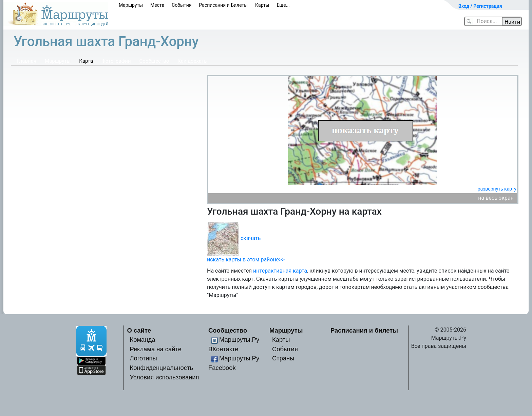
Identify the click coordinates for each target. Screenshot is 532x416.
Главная (27, 61)
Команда (142, 340)
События (182, 5)
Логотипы (143, 358)
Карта (86, 61)
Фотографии (116, 61)
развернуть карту (497, 189)
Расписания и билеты (364, 330)
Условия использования (164, 377)
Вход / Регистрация (480, 6)
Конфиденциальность (161, 368)
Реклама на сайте (156, 349)
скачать (251, 238)
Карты (262, 5)
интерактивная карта (280, 271)
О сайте (139, 330)
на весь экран (496, 198)
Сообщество (154, 61)
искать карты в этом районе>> (246, 260)
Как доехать (192, 61)
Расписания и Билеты (223, 5)
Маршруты (131, 5)
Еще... (283, 5)
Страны (283, 358)
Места (157, 5)
